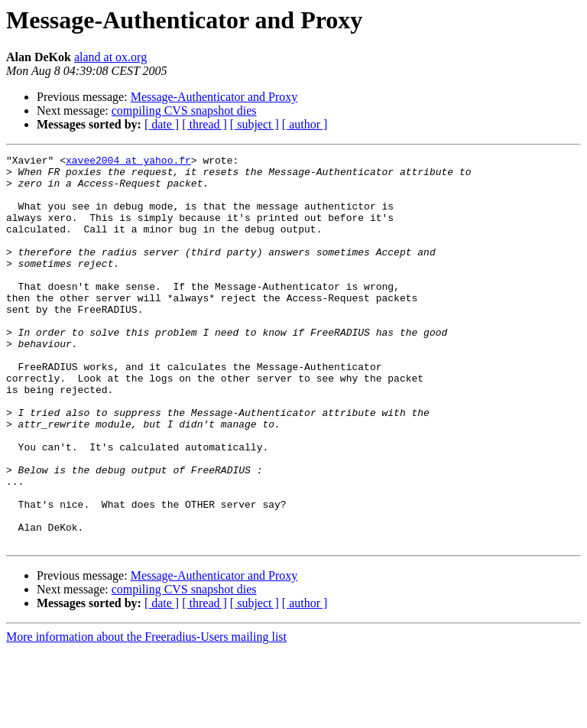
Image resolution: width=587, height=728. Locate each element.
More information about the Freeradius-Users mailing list (146, 715)
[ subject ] (255, 124)
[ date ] (162, 124)
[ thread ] (204, 124)
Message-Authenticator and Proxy (214, 97)
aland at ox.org (110, 57)
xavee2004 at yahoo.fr (128, 162)
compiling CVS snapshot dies (184, 110)
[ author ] (305, 124)
